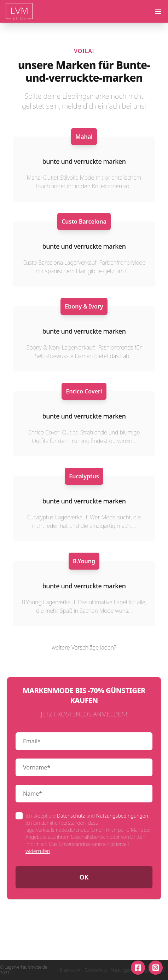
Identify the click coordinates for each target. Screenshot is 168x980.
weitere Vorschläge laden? (84, 647)
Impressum (70, 970)
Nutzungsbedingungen (122, 816)
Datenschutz (71, 816)
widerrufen (38, 851)
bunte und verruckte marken (84, 161)
